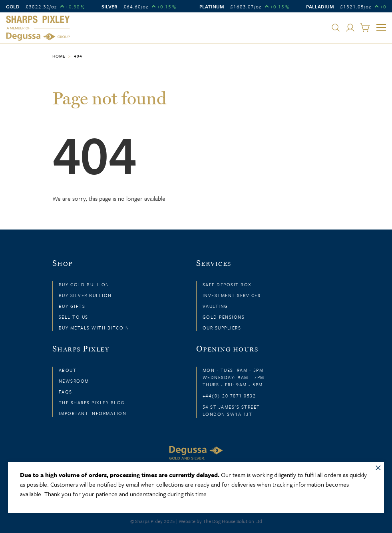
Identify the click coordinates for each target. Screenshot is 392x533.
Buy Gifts (72, 306)
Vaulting (215, 306)
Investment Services (232, 295)
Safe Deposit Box (227, 284)
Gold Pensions (224, 317)
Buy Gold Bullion (84, 284)
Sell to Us (74, 317)
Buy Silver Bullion (85, 295)
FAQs (66, 392)
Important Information (93, 413)
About (68, 370)
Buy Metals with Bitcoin (94, 328)
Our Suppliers (222, 328)
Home (59, 56)
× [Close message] (378, 466)
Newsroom (74, 381)
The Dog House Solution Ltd (233, 521)
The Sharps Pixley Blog (92, 402)
